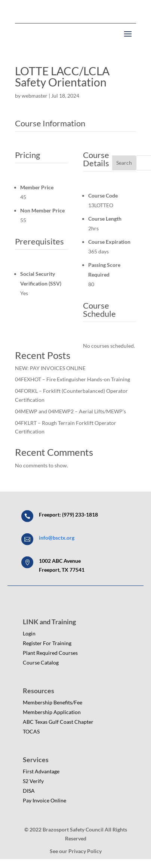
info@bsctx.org (57, 538)
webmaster (35, 96)
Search (124, 163)
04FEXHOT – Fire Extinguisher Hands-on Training (73, 379)
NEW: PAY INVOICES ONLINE (50, 368)
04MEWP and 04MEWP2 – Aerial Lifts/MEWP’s (70, 411)
